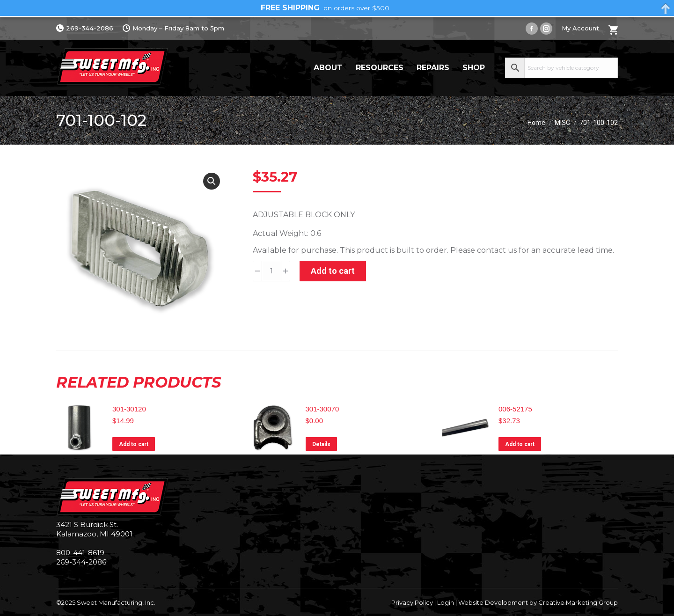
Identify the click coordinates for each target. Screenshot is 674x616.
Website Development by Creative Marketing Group (538, 602)
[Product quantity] (271, 271)
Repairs (433, 68)
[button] (212, 181)
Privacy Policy (412, 602)
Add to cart (333, 271)
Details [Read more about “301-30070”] (321, 444)
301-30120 (129, 409)
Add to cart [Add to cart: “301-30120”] (134, 444)
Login (446, 602)
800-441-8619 (80, 553)
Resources (380, 68)
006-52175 (515, 409)
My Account (580, 28)
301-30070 (322, 409)
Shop (474, 68)
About (328, 68)
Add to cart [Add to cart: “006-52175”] (520, 444)
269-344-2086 (85, 28)
